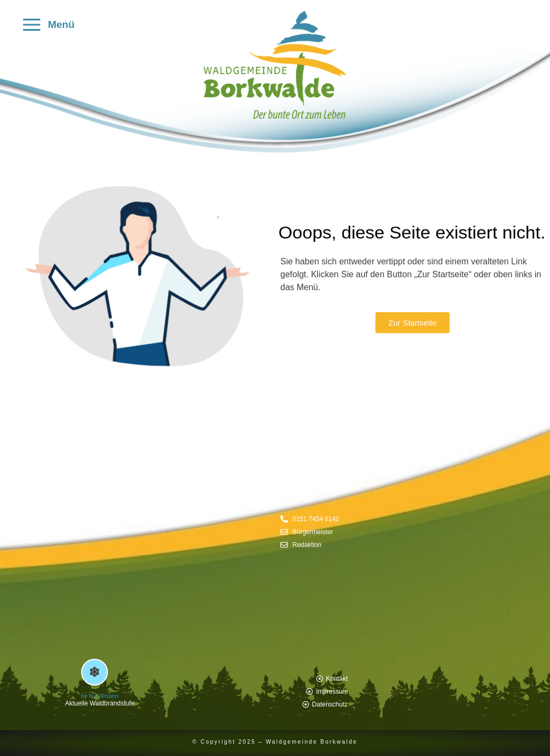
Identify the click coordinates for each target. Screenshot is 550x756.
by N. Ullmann (100, 696)
